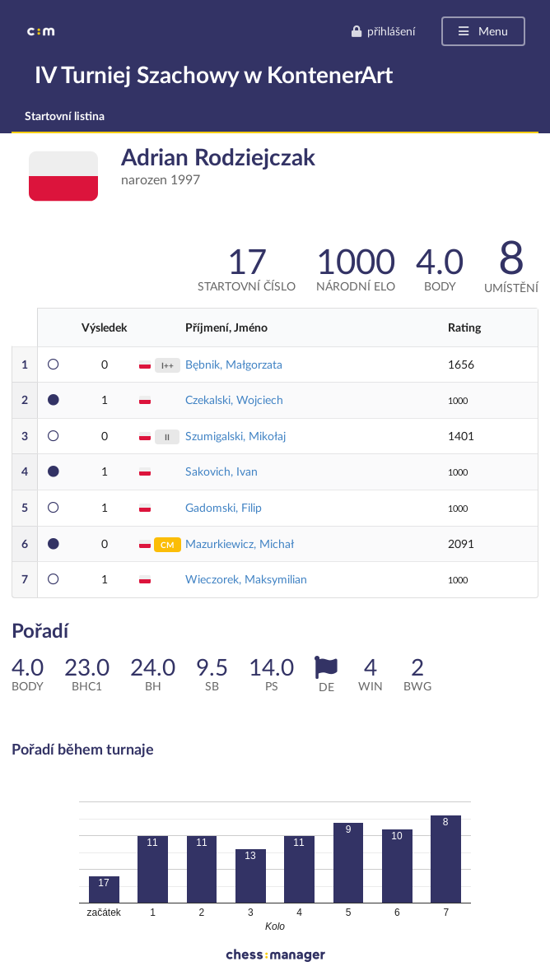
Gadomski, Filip (224, 507)
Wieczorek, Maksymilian (246, 579)
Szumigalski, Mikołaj (235, 436)
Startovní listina (65, 116)
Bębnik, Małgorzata (234, 364)
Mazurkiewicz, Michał (240, 543)
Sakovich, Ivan (221, 471)
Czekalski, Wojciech (234, 399)
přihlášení (383, 31)
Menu (482, 31)
